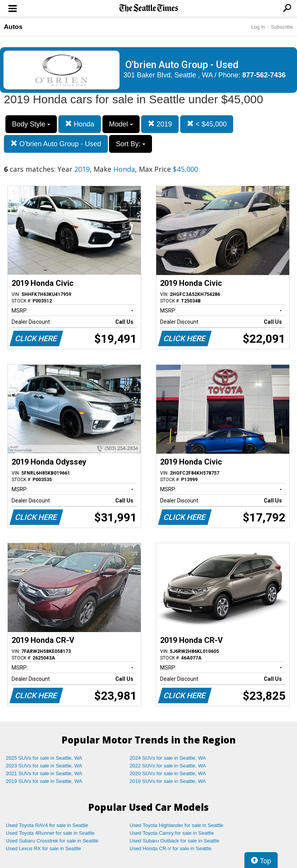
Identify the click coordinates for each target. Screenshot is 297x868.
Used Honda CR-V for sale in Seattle (171, 848)
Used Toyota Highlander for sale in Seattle (177, 825)
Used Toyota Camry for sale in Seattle (172, 833)
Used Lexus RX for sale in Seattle (43, 848)
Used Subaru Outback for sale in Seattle (174, 841)
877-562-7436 (264, 75)
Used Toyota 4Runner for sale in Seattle (50, 833)
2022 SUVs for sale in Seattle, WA (168, 766)
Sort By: (131, 144)
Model (121, 124)
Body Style (31, 124)
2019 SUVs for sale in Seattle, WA (44, 781)
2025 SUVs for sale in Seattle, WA (44, 758)
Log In (258, 27)
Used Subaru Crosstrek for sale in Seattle (52, 841)
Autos (13, 27)
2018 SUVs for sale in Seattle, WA (168, 781)
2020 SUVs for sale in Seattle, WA (168, 773)
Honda (80, 124)
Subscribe (282, 27)
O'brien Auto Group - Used (56, 144)
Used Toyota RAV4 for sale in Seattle (47, 825)
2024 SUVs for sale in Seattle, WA (168, 758)
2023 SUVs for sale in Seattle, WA (44, 766)
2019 (160, 124)
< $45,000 (207, 124)
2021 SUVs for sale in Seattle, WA (44, 773)
